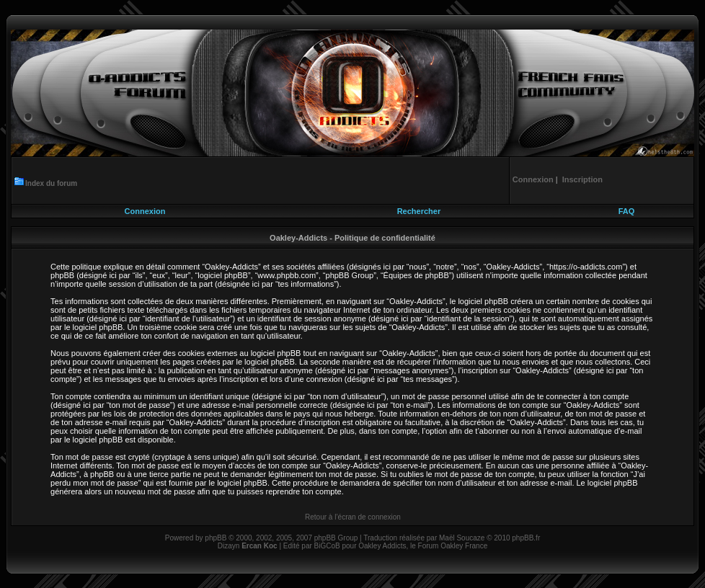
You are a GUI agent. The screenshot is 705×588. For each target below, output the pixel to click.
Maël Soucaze (462, 538)
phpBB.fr (526, 538)
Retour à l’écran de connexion (353, 517)
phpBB (216, 538)
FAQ (627, 211)
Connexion (145, 211)
